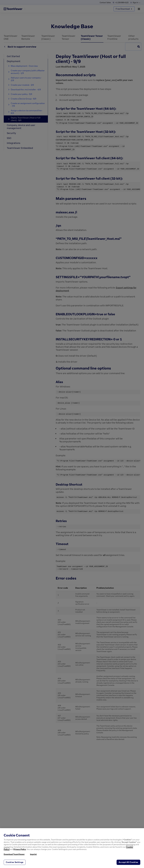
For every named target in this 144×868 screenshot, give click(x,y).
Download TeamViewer (14, 854)
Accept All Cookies (128, 862)
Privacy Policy (20, 849)
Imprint (33, 854)
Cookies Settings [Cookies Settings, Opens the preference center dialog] (15, 862)
